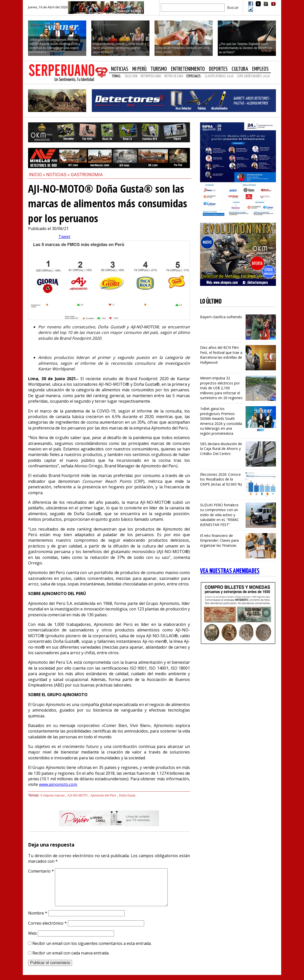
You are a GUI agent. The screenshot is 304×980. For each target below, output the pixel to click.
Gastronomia (87, 175)
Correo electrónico (47, 923)
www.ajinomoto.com (58, 784)
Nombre (38, 913)
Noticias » (59, 175)
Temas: (116, 76)
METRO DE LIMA (174, 76)
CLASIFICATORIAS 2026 (219, 76)
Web (32, 933)
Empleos (260, 69)
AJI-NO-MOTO (78, 795)
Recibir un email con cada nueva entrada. (71, 953)
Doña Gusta (127, 795)
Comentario (41, 871)
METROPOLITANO (151, 76)
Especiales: (194, 76)
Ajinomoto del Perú (103, 795)
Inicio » (37, 175)
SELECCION (131, 76)
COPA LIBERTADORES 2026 (253, 76)
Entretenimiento (188, 69)
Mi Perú (139, 69)
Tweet (64, 237)
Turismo (159, 69)
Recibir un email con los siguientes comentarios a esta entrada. (92, 943)
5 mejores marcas (52, 795)
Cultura (240, 69)
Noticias (120, 69)
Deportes (218, 69)
